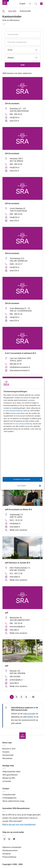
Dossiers (6, 752)
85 (33, 697)
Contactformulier (9, 795)
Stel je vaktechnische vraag (13, 801)
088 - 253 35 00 (16, 623)
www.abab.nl (15, 527)
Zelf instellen (29, 486)
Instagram (4, 839)
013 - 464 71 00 (16, 573)
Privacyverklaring (9, 857)
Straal (22, 50)
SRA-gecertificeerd (10, 775)
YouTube (14, 839)
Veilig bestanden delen (11, 772)
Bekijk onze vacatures (18, 530)
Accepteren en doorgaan (27, 479)
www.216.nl (14, 121)
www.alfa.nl (14, 630)
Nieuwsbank (7, 758)
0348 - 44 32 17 (16, 264)
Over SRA (12, 11)
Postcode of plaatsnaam (22, 42)
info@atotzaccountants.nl (20, 367)
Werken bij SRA (9, 778)
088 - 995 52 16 (16, 314)
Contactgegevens (9, 798)
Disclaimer (7, 854)
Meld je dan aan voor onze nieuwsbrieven (19, 824)
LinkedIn (9, 839)
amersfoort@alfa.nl (17, 627)
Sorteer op (22, 58)
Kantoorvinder (8, 755)
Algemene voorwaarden (12, 847)
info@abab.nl (15, 523)
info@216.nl (15, 117)
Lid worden (7, 781)
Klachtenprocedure (10, 850)
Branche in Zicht (9, 749)
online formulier (29, 714)
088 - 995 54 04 (16, 214)
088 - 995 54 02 (16, 164)
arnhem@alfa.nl (16, 680)
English (22, 4)
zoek (22, 65)
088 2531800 (15, 677)
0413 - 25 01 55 (16, 520)
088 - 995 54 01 (16, 114)
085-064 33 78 (16, 364)
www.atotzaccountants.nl (20, 370)
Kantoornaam (22, 34)
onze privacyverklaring (14, 411)
